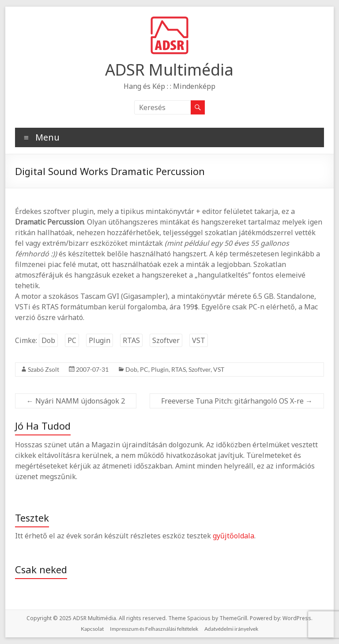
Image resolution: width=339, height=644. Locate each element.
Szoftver (166, 340)
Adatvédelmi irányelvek (231, 629)
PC (72, 340)
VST (199, 340)
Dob (48, 340)
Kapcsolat (92, 629)
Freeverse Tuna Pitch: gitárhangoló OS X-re (237, 401)
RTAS (131, 340)
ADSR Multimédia (169, 70)
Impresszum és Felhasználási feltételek (154, 629)
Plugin (100, 340)
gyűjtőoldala (234, 536)
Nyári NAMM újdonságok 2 (76, 401)
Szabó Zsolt (43, 369)
